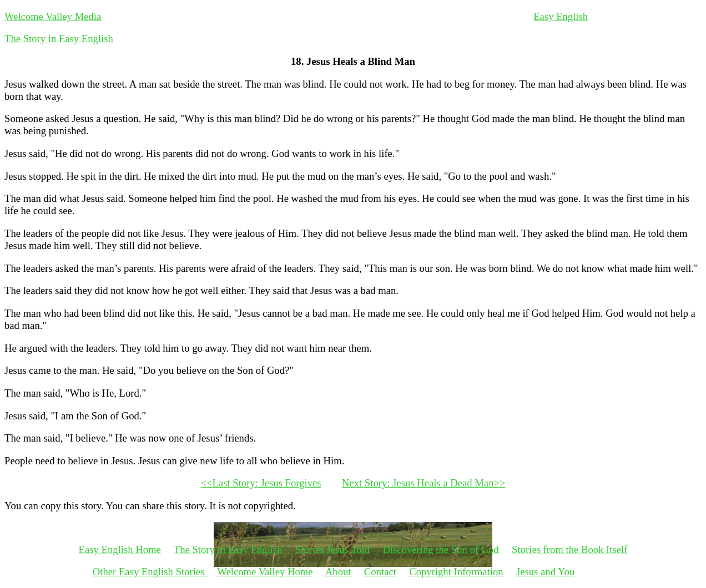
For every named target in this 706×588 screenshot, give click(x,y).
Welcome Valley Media (53, 16)
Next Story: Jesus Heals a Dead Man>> (424, 483)
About (338, 572)
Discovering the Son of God (440, 549)
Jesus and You (545, 572)
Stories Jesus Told (332, 549)
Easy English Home (120, 549)
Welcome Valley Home (265, 572)
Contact (380, 572)
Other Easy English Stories (150, 572)
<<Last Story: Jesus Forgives (261, 483)
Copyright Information (456, 572)
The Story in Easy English (59, 39)
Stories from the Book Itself (569, 549)
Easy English (561, 16)
